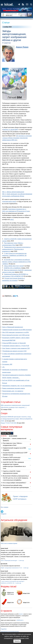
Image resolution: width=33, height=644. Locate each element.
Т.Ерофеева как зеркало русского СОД (14, 351)
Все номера (5, 507)
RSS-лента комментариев (9, 543)
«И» (3, 367)
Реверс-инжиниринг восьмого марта (13, 388)
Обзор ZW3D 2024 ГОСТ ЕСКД (14, 266)
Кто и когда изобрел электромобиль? (15, 483)
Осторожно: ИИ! (7, 364)
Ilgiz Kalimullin (4, 564)
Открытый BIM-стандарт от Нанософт (14, 343)
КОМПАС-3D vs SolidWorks (12, 268)
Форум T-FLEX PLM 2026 (9, 423)
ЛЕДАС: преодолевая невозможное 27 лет (12, 568)
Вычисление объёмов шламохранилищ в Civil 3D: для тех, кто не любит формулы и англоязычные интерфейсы (16, 478)
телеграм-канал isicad (9, 202)
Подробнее (4, 629)
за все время (13, 436)
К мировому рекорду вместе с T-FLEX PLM (16, 346)
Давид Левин (22, 47)
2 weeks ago (18, 583)
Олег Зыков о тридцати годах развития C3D (16, 348)
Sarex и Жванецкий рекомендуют (13, 327)
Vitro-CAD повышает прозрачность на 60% (16, 332)
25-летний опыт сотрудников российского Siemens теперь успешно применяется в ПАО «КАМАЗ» (16, 262)
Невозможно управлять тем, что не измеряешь (17, 386)
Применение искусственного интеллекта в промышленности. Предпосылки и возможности (16, 249)
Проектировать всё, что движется (13, 391)
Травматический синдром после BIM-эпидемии (17, 330)
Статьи (6, 23)
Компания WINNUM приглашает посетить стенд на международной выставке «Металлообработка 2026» (16, 419)
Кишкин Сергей (4, 548)
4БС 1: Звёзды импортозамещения (13, 192)
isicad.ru (21, 614)
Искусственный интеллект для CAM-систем (16, 335)
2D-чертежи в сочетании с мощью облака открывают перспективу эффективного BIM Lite (17, 138)
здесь (12, 220)
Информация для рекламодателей (10, 632)
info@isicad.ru (20, 620)
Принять (17, 641)
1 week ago (21, 561)
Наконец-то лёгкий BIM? (11, 130)
